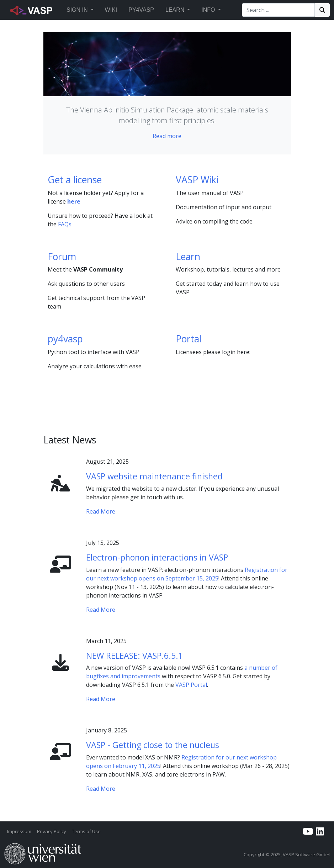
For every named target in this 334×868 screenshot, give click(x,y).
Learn (175, 10)
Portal (189, 339)
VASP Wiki (197, 180)
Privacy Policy (52, 831)
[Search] (278, 10)
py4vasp (65, 339)
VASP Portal (191, 685)
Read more (167, 136)
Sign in (77, 10)
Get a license (75, 180)
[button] (92, 10)
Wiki (111, 10)
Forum (62, 257)
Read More (101, 511)
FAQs (65, 224)
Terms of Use (86, 831)
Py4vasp (141, 10)
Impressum (19, 831)
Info (208, 10)
